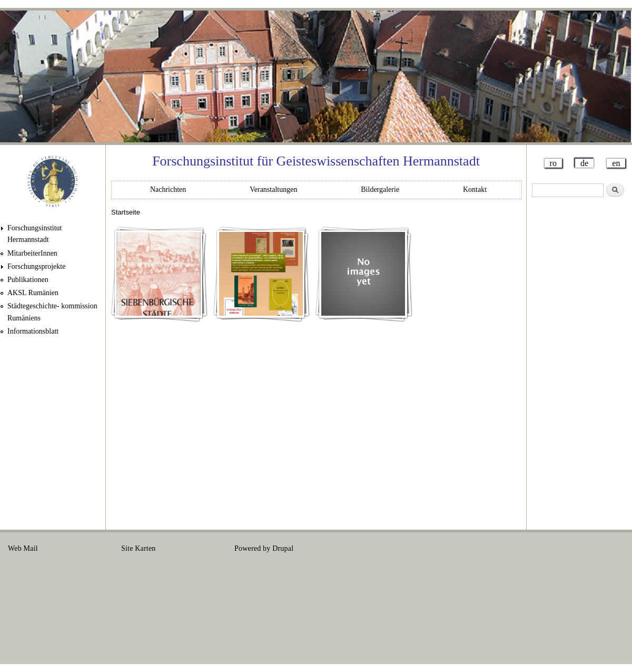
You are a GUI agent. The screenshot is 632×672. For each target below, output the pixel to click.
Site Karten (139, 548)
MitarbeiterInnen (32, 253)
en (616, 163)
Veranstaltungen (273, 189)
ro (553, 163)
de (584, 163)
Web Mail (23, 548)
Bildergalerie (380, 189)
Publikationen (28, 280)
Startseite (126, 212)
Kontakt (475, 189)
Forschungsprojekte (36, 266)
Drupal (283, 548)
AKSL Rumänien (33, 293)
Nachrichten (168, 189)
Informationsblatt (33, 331)
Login (615, 548)
